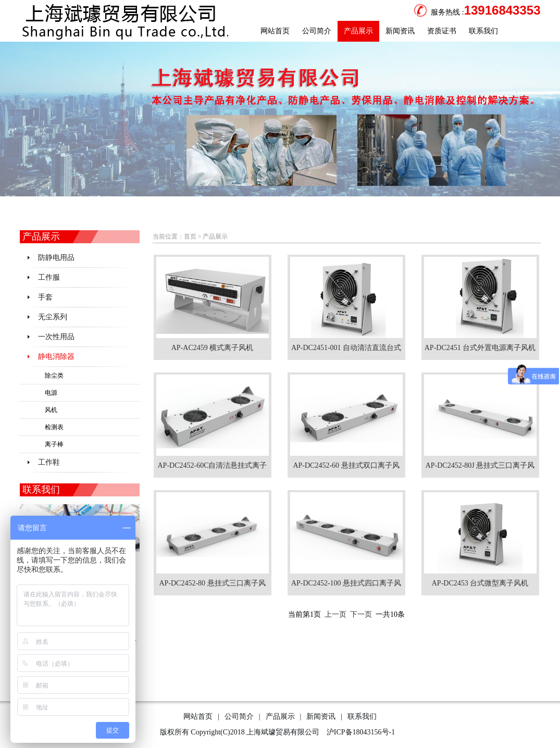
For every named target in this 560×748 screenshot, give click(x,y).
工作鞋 (49, 462)
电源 (51, 393)
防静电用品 (56, 258)
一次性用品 (56, 337)
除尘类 (54, 376)
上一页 (335, 614)
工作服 (49, 277)
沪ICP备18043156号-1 (360, 732)
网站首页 (275, 31)
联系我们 (483, 31)
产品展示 (358, 31)
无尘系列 (53, 317)
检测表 (54, 427)
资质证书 (442, 31)
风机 (51, 410)
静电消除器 (56, 357)
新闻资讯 (400, 31)
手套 (45, 297)
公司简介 (317, 31)
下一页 (361, 614)
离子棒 (54, 444)
